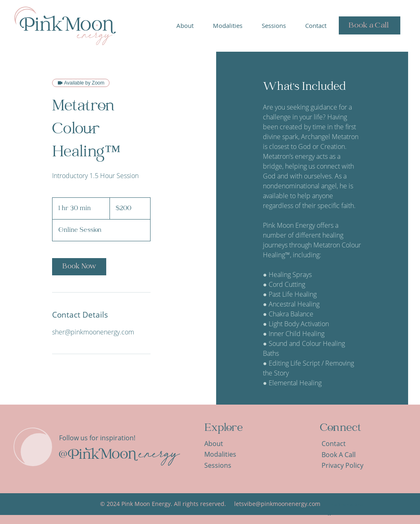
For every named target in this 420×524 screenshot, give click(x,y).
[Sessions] (225, 466)
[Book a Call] (370, 25)
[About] (225, 444)
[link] (79, 267)
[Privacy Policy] (347, 466)
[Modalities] (225, 454)
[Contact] (343, 444)
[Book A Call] (343, 455)
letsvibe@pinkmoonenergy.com (277, 504)
